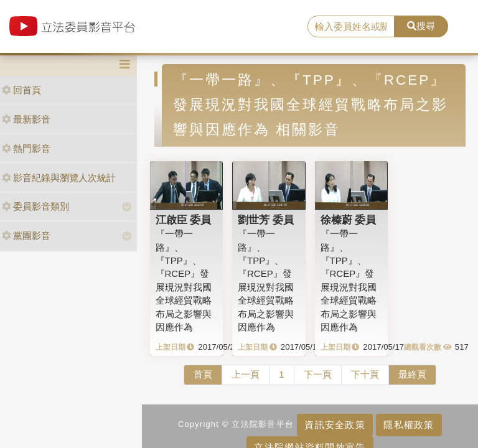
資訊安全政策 (335, 425)
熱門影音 (26, 148)
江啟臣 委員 (184, 220)
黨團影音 (26, 236)
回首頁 (21, 90)
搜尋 (421, 26)
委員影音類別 (35, 206)
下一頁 (318, 374)
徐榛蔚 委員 (349, 220)
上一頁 (246, 374)
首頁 (203, 374)
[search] (351, 27)
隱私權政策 (409, 425)
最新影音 (26, 119)
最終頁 (412, 374)
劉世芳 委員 (266, 220)
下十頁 (365, 374)
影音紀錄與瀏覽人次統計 (59, 178)
